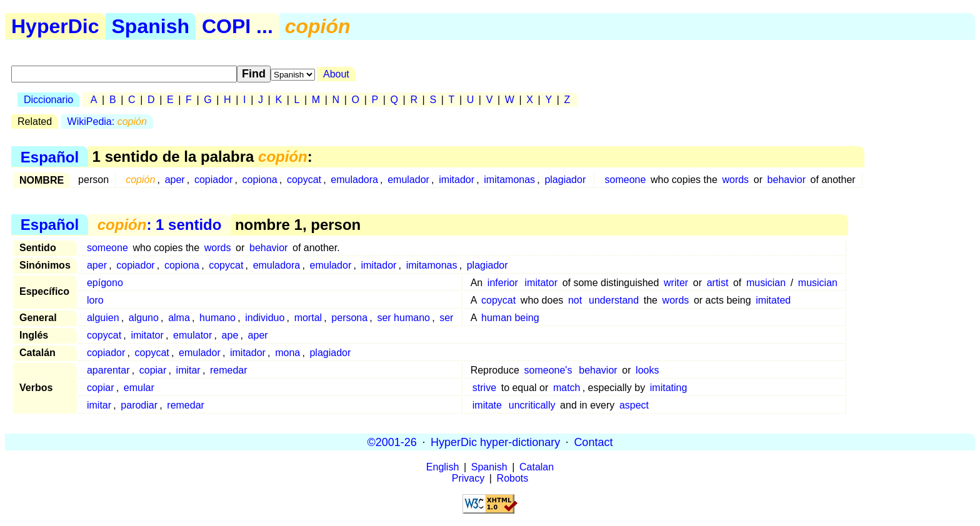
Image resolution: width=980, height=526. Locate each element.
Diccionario (48, 100)
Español (50, 156)
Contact (593, 442)
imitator (541, 283)
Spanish (151, 26)
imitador (457, 180)
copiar (153, 370)
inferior (503, 283)
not (575, 300)
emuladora (354, 180)
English (442, 467)
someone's (548, 370)
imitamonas (509, 180)
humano (217, 318)
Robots (513, 478)
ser (446, 318)
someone (626, 180)
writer (676, 283)
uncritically (532, 405)
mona (287, 353)
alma (179, 318)
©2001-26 (392, 442)
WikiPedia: (107, 122)
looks (647, 370)
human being (510, 318)
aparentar (108, 370)
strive (484, 388)
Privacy (468, 478)
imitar (188, 370)
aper (175, 180)
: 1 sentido (160, 225)
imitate (487, 405)
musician (766, 283)
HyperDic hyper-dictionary (495, 442)
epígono (105, 283)
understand (614, 300)
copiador (213, 180)
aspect (634, 405)
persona (349, 318)
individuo (265, 318)
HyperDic (55, 26)
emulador (408, 180)
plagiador (565, 180)
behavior (787, 180)
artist (718, 283)
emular (139, 388)
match (567, 388)
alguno (144, 318)
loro (95, 300)
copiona (260, 180)
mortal (308, 318)
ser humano (403, 318)
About (336, 74)
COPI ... (237, 26)
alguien (103, 318)
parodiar (139, 405)
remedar (229, 370)
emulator (192, 335)
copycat (304, 180)
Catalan (537, 467)
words (735, 180)
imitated (773, 300)
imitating (669, 388)
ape (230, 335)
